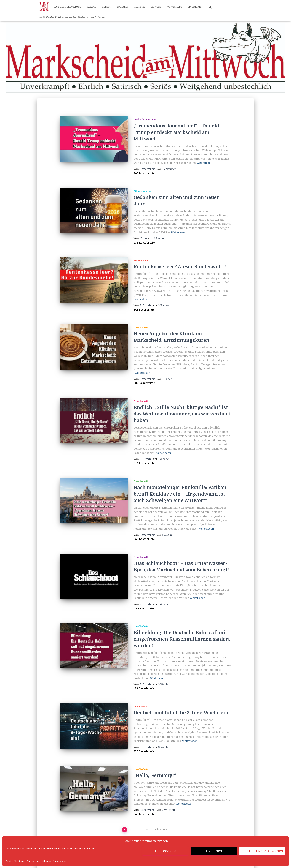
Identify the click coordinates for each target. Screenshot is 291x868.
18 (147, 830)
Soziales (123, 7)
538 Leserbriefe (144, 243)
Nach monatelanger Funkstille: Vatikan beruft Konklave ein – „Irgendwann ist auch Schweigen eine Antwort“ (180, 494)
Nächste (160, 830)
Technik (139, 7)
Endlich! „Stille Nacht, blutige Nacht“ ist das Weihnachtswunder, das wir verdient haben (182, 414)
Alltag (92, 7)
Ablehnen (214, 851)
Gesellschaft (141, 328)
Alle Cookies (166, 851)
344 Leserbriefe (144, 310)
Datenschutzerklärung (39, 861)
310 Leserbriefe (144, 463)
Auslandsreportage (145, 120)
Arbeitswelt (140, 707)
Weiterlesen (204, 163)
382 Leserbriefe (144, 383)
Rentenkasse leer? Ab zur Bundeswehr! (180, 267)
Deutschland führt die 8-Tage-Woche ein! (182, 713)
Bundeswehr (141, 261)
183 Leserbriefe (144, 688)
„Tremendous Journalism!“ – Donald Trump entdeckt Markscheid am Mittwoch (176, 132)
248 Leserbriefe (144, 173)
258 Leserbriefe (144, 539)
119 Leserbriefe (144, 608)
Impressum (60, 861)
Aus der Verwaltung (68, 7)
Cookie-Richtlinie (15, 861)
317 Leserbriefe (144, 751)
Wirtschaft (174, 7)
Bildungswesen (143, 191)
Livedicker (195, 7)
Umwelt (156, 7)
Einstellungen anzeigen (262, 851)
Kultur (106, 7)
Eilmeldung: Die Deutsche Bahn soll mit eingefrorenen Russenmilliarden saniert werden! (182, 639)
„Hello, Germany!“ (155, 775)
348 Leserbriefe (144, 814)
